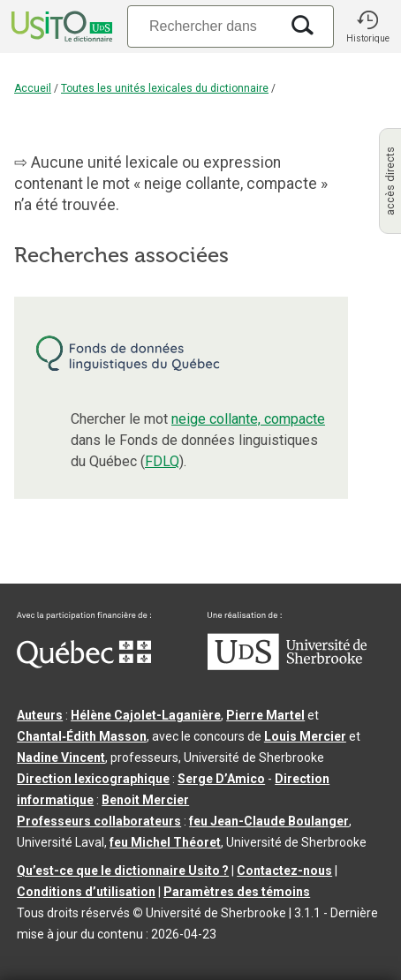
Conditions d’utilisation (86, 892)
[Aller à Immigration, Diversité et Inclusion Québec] (84, 664)
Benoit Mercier (145, 800)
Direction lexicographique (93, 779)
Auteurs (40, 715)
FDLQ (162, 461)
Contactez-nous (284, 871)
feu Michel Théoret (165, 842)
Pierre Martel (265, 715)
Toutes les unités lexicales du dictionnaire (165, 88)
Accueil (33, 88)
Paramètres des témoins (237, 892)
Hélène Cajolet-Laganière (146, 715)
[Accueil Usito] (60, 26)
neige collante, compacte (248, 419)
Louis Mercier (305, 736)
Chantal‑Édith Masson (82, 736)
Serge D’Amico (221, 779)
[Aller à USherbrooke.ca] (287, 666)
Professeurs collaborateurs (99, 821)
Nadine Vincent (61, 758)
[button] (367, 26)
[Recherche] (203, 26)
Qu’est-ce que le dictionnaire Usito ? (123, 871)
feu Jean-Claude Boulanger (269, 821)
